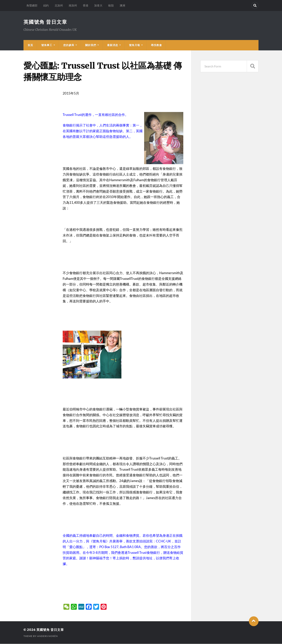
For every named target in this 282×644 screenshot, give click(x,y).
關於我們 (91, 45)
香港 (86, 5)
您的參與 (69, 45)
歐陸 (111, 5)
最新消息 (113, 45)
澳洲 (122, 5)
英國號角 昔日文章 (46, 22)
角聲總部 (32, 5)
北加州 (59, 5)
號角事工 (47, 45)
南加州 (73, 5)
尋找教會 (156, 45)
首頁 (30, 45)
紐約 (46, 5)
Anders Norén (47, 636)
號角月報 (135, 45)
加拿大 (98, 5)
